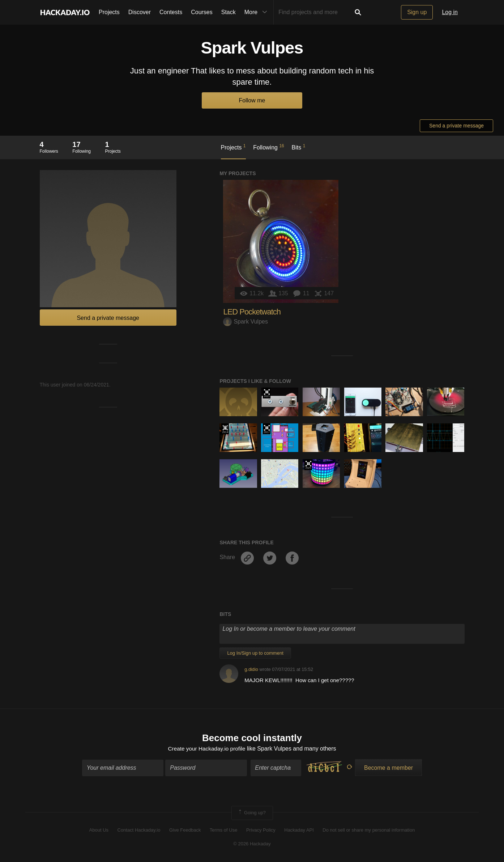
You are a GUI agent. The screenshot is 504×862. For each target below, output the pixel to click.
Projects (109, 12)
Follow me (252, 100)
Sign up (417, 12)
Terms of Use (224, 830)
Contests (171, 12)
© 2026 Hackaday (252, 844)
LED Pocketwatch (252, 312)
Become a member (388, 768)
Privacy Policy (261, 830)
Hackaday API (299, 830)
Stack (228, 12)
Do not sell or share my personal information (369, 830)
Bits (299, 147)
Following (268, 147)
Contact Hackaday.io (139, 830)
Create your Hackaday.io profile (207, 749)
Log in (450, 12)
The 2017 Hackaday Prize (267, 429)
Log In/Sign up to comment (255, 653)
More (257, 12)
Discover (140, 12)
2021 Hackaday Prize (267, 393)
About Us (99, 830)
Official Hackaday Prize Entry (225, 429)
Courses (202, 12)
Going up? (252, 814)
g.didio (251, 669)
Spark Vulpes (245, 322)
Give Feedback (185, 830)
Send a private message (456, 126)
